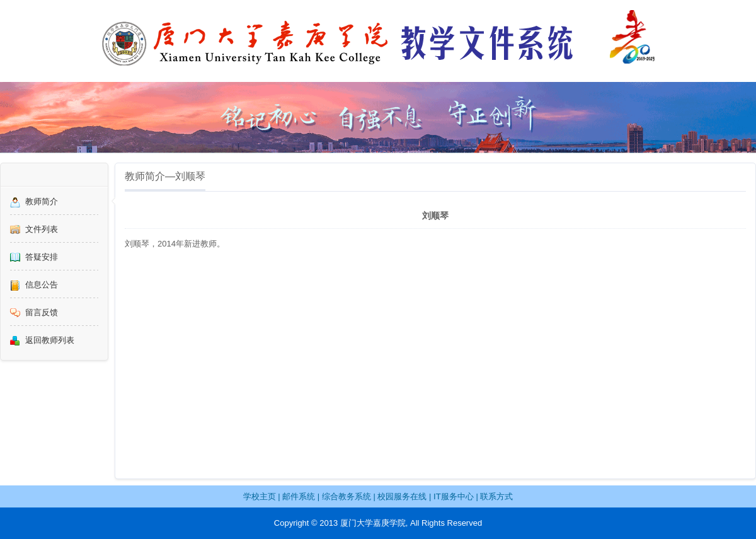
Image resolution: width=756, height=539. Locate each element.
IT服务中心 (454, 496)
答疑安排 (42, 257)
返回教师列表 (50, 340)
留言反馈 (42, 312)
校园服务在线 (402, 496)
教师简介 (42, 201)
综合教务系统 (346, 496)
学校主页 (260, 496)
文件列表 (42, 229)
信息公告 (42, 285)
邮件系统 (299, 496)
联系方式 (496, 496)
